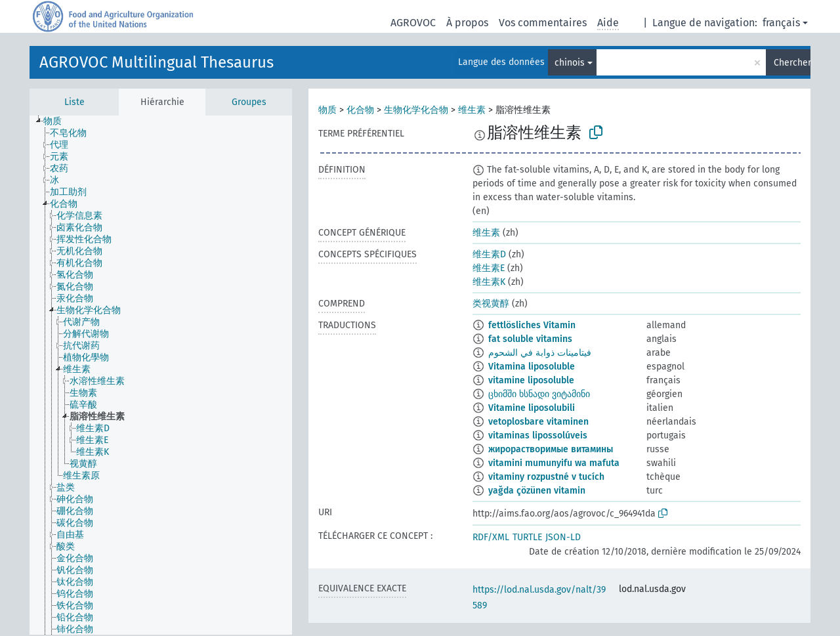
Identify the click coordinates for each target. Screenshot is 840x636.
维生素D (489, 254)
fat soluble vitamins (530, 339)
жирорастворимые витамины (551, 449)
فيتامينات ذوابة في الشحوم (540, 353)
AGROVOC (413, 23)
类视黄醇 (491, 304)
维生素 (472, 110)
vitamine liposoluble (531, 380)
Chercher (792, 63)
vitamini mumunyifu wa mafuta (554, 463)
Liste (74, 102)
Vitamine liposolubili (532, 408)
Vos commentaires (543, 23)
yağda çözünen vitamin (537, 491)
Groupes (249, 102)
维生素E (489, 268)
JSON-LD (563, 537)
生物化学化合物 (416, 110)
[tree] (161, 375)
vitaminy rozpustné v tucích (546, 477)
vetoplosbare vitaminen (538, 422)
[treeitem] (58, 121)
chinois (570, 63)
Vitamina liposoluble (532, 367)
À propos (467, 23)
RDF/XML (491, 537)
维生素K (489, 282)
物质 (327, 110)
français (781, 23)
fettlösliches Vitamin (532, 325)
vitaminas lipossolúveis (538, 435)
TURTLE (527, 537)
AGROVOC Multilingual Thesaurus (157, 62)
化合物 (360, 110)
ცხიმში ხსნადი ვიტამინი (539, 394)
